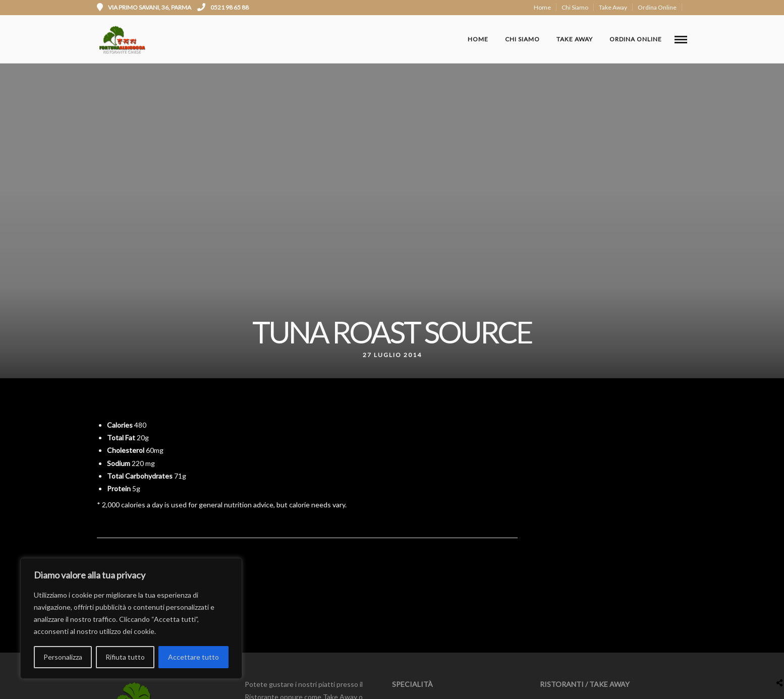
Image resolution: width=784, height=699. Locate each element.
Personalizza (63, 657)
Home (542, 7)
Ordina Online (657, 7)
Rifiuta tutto (125, 657)
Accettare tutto (193, 657)
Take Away (613, 7)
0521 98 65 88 (223, 7)
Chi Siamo (575, 7)
